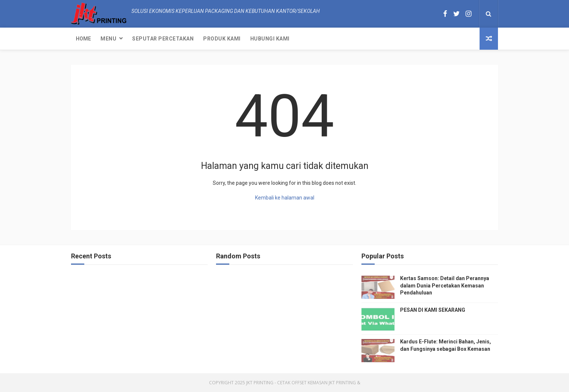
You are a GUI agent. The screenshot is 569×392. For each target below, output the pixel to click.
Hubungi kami (270, 39)
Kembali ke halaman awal (285, 198)
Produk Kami (222, 39)
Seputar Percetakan (163, 39)
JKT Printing (342, 383)
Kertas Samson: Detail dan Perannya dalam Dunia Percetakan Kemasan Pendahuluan (445, 285)
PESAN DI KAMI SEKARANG (433, 310)
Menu (108, 39)
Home (83, 39)
